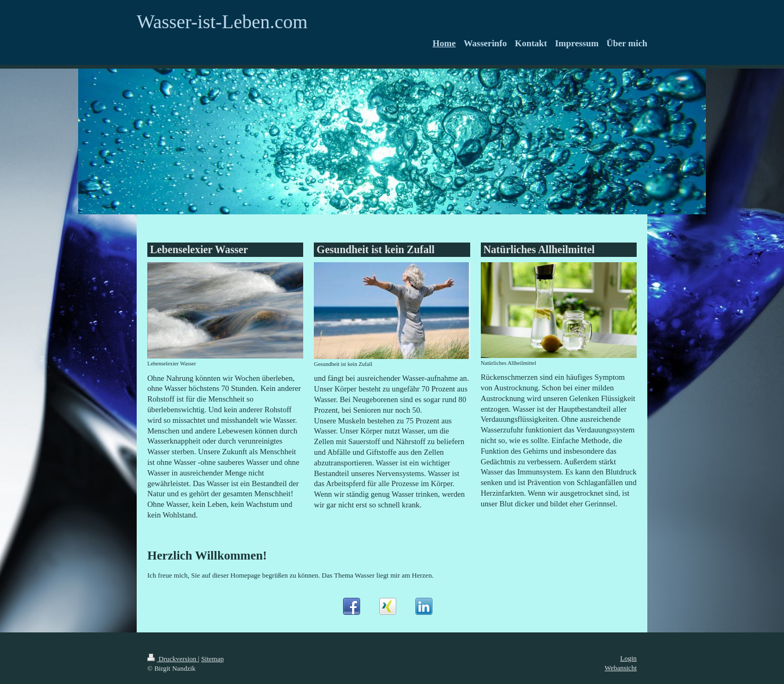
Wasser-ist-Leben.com (222, 22)
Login (628, 658)
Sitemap (212, 659)
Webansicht (621, 668)
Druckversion (173, 659)
